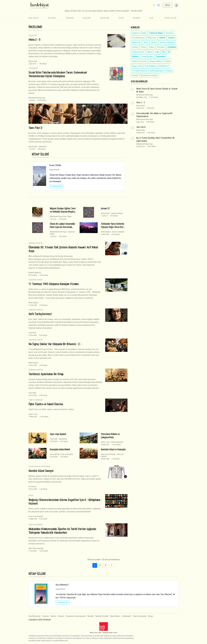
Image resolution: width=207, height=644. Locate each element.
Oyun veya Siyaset (58, 434)
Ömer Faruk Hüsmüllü (108, 454)
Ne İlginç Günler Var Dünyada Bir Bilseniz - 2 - (55, 344)
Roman (137, 18)
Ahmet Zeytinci (106, 232)
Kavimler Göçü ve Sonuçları (113, 449)
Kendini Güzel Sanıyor (41, 471)
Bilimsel (52, 18)
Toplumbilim (33, 68)
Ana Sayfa (34, 18)
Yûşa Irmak (32, 333)
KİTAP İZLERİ (171, 18)
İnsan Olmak (55, 165)
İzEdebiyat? (127, 616)
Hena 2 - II (34, 40)
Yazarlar (46, 616)
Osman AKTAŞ (55, 454)
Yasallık (91, 616)
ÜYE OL (168, 5)
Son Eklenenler (35, 616)
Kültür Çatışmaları (117, 442)
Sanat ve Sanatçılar (118, 232)
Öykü (121, 18)
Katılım (53, 616)
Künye (151, 616)
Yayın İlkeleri (115, 616)
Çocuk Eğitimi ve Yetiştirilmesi (39, 466)
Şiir (151, 18)
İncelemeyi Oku (56, 186)
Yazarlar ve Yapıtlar (36, 243)
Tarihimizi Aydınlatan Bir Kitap (46, 374)
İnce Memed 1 (62, 585)
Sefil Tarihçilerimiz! (40, 314)
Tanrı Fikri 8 (141, 127)
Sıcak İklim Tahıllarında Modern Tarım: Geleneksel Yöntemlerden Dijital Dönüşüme (58, 74)
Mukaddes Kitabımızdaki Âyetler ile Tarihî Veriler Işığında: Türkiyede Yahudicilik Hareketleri (62, 531)
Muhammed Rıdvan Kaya (37, 98)
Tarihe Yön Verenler (36, 525)
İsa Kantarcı (32, 486)
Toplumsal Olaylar (117, 213)
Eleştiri (87, 18)
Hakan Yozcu (33, 414)
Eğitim (70, 216)
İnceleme (105, 18)
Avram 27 (105, 209)
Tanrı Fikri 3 (35, 128)
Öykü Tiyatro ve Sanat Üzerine (46, 404)
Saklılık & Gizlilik (102, 616)
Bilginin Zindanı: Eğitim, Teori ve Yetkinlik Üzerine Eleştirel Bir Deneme (63, 212)
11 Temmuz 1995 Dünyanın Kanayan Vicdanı (54, 284)
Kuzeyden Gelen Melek (60, 449)
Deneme (70, 18)
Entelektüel (33, 35)
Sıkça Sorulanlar (140, 616)
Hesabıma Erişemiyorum (76, 616)
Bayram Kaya (33, 61)
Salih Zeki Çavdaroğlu (36, 548)
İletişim (61, 616)
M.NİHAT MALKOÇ (35, 273)
